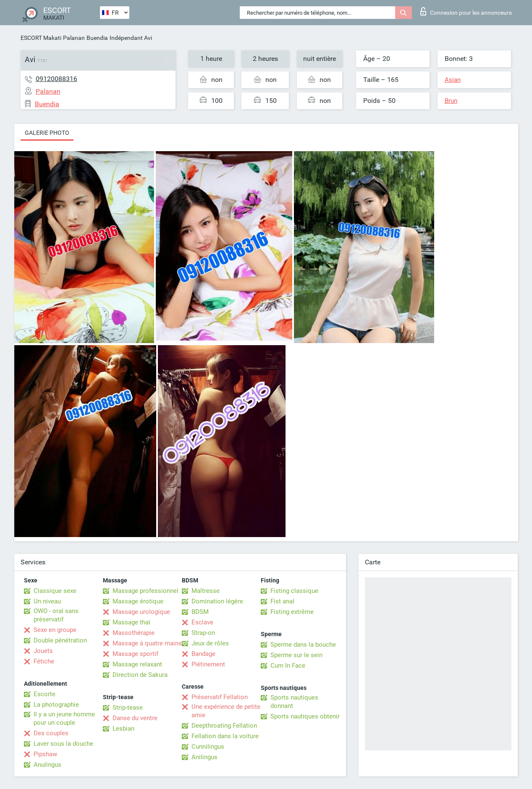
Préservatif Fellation (220, 697)
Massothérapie (134, 633)
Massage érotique (138, 601)
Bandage (203, 654)
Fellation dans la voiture (225, 736)
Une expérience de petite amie (226, 711)
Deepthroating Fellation (224, 726)
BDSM (200, 612)
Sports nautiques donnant (294, 702)
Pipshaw (45, 754)
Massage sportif (135, 654)
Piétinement (208, 664)
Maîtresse (206, 591)
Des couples (51, 733)
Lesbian (123, 729)
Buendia (97, 38)
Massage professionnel (145, 591)
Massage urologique (141, 612)
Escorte (45, 694)
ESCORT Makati (41, 38)
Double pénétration (60, 640)
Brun (451, 101)
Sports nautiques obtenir (305, 716)
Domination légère (217, 601)
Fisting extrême (292, 612)
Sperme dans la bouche (303, 645)
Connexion (466, 11)
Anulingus (47, 765)
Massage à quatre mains (147, 643)
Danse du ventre (135, 718)
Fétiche (44, 661)
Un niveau (47, 601)
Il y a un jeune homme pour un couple (64, 718)
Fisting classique (294, 591)
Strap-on (203, 633)
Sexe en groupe (55, 630)
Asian (453, 80)
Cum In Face (288, 666)
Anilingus (204, 757)
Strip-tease (128, 708)
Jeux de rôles (210, 643)
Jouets (43, 651)
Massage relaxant (137, 664)
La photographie (56, 705)
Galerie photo (47, 133)
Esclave (202, 622)
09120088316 (56, 79)
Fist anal (282, 601)
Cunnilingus (208, 747)
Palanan (74, 38)
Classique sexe (55, 591)
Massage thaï (131, 622)
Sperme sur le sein (296, 655)
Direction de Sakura (140, 675)
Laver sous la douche (63, 744)
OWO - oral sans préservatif (56, 615)
